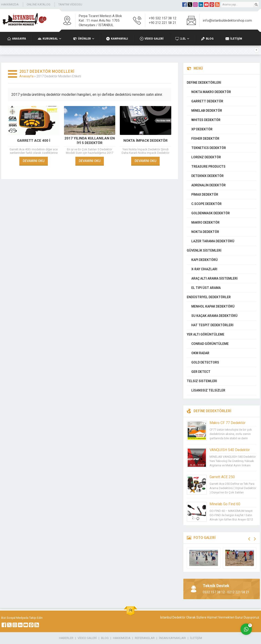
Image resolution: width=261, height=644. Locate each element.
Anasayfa (26, 76)
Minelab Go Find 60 (225, 504)
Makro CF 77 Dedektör (228, 423)
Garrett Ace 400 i (34, 141)
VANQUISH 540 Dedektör (230, 450)
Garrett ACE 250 (222, 477)
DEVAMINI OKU (34, 161)
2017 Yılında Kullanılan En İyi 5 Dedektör (90, 141)
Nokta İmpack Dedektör (146, 141)
